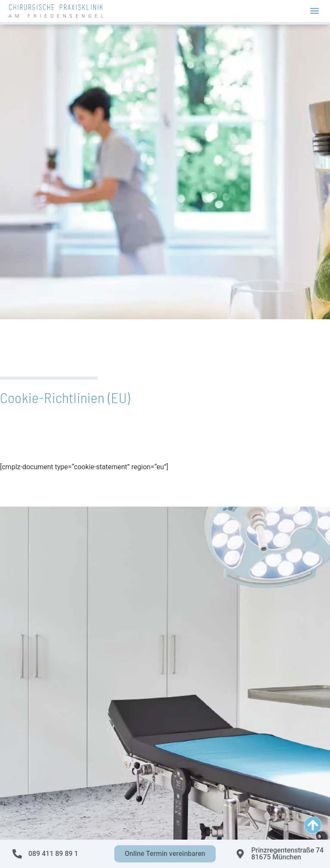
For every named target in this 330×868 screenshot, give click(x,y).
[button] (314, 11)
